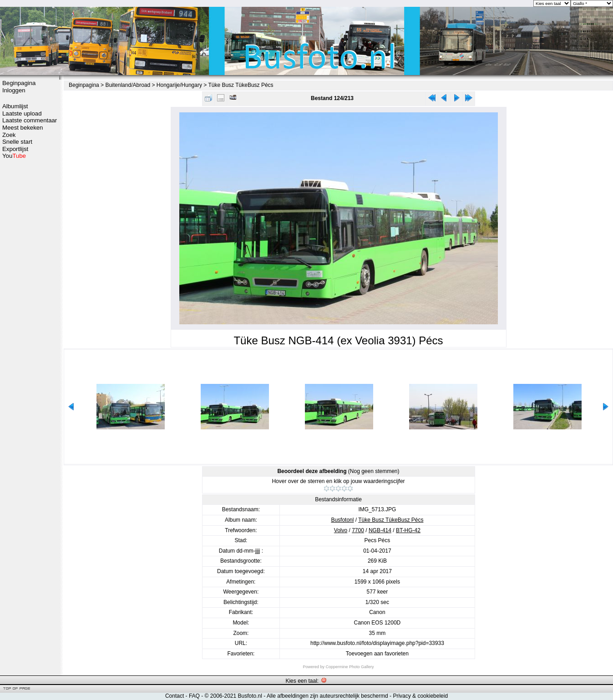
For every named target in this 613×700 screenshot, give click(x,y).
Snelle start (17, 142)
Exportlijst (15, 149)
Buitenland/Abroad (128, 85)
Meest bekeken (23, 128)
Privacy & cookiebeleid (420, 696)
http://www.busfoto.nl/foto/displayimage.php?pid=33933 (377, 643)
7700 (358, 530)
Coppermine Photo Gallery (350, 667)
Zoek (9, 135)
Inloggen (14, 90)
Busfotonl (342, 520)
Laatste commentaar (30, 120)
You (14, 156)
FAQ (194, 696)
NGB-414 (380, 530)
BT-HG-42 (408, 530)
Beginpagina (19, 83)
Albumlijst (15, 106)
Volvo (341, 530)
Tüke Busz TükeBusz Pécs (241, 85)
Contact (175, 696)
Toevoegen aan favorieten (377, 654)
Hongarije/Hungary (179, 85)
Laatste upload (22, 113)
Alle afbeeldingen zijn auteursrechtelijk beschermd (327, 696)
